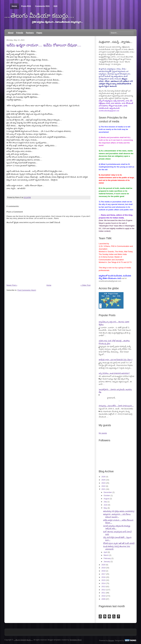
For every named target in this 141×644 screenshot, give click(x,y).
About (11, 33)
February (107, 558)
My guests (103, 433)
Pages (39, 33)
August (106, 499)
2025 (103, 480)
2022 (103, 486)
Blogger (111, 640)
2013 (103, 587)
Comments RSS (42, 6)
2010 (103, 596)
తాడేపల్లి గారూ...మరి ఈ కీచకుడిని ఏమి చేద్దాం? (116, 360)
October (107, 495)
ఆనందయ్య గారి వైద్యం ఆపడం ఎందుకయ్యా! (119, 511)
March (106, 555)
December (108, 492)
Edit (55, 6)
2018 (103, 571)
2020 (103, 565)
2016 (103, 577)
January (107, 562)
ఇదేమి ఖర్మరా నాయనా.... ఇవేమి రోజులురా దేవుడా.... (44, 45)
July (105, 502)
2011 (103, 593)
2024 (103, 483)
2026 (103, 477)
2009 (103, 599)
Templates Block (76, 640)
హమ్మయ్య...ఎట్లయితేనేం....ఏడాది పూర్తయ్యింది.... (116, 406)
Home (14, 6)
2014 (103, 583)
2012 (103, 590)
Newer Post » (12, 285)
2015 (103, 580)
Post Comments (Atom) (27, 290)
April (105, 552)
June (106, 505)
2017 (103, 574)
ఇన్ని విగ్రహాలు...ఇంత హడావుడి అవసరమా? (114, 373)
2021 (103, 489)
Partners (30, 33)
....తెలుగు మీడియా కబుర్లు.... (39, 16)
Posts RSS (26, 6)
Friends (20, 33)
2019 (103, 568)
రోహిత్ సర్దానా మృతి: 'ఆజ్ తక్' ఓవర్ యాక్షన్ (119, 543)
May (105, 508)
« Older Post (86, 285)
